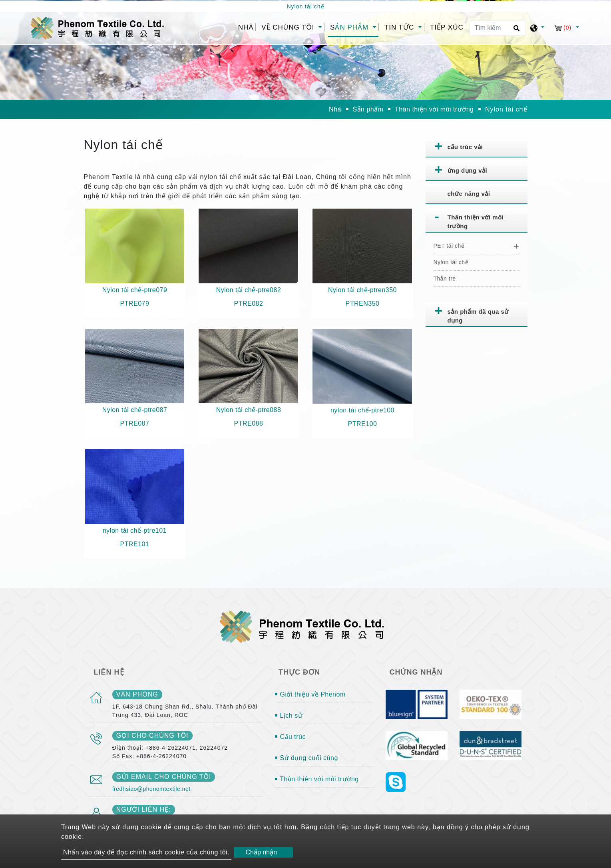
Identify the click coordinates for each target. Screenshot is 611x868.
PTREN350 (363, 304)
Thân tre (445, 279)
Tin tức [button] (400, 27)
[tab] (477, 147)
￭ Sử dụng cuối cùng (306, 758)
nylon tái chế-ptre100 (362, 410)
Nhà (247, 27)
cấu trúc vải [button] (465, 147)
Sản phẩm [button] (350, 27)
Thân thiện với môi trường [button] (476, 222)
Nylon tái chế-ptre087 (135, 410)
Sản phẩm (368, 109)
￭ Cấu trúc (290, 737)
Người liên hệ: (144, 809)
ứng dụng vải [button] (468, 170)
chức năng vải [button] (469, 194)
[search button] (515, 31)
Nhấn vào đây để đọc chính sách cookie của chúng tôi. (146, 852)
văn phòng (137, 694)
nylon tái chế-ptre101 (135, 531)
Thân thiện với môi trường (434, 109)
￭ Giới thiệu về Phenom (310, 694)
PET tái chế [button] (449, 246)
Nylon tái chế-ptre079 (135, 290)
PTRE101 (135, 544)
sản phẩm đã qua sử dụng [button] (478, 316)
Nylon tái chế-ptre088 (249, 410)
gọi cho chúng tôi (152, 736)
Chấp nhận (262, 852)
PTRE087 (135, 423)
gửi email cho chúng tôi (164, 777)
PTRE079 (135, 304)
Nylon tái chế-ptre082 (249, 290)
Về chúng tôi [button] (289, 27)
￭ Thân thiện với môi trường (317, 779)
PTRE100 (363, 424)
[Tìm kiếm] (498, 28)
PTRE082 (249, 304)
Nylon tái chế (451, 262)
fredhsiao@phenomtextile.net (151, 789)
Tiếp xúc (447, 27)
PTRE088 (249, 423)
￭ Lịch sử (289, 716)
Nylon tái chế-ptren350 (362, 290)
